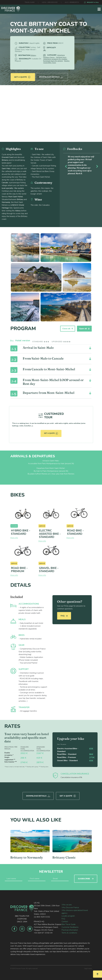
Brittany (33, 55)
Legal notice (88, 968)
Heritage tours (61, 57)
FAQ (64, 616)
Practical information (70, 929)
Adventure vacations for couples (55, 59)
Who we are (67, 904)
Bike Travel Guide (69, 924)
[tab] (41, 342)
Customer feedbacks (70, 926)
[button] (66, 166)
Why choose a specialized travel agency (75, 911)
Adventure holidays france (54, 56)
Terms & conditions (69, 932)
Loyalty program (68, 915)
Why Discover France (70, 907)
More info (14, 538)
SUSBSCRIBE (86, 878)
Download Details (52, 76)
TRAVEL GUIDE (30, 2)
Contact (65, 921)
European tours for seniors (53, 61)
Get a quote (22, 76)
